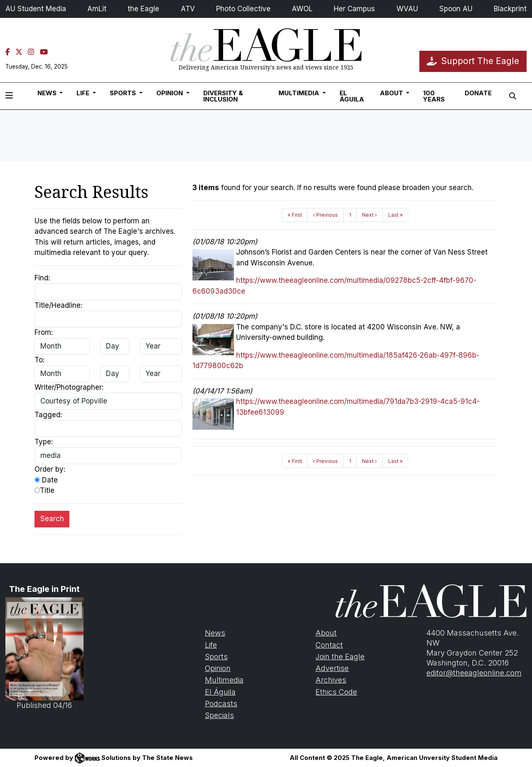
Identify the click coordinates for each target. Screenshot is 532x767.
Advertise (332, 668)
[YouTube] (44, 52)
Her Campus (354, 9)
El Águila (352, 96)
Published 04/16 (44, 653)
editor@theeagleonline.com (474, 673)
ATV (188, 9)
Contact (329, 645)
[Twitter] (19, 52)
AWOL (302, 9)
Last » (395, 215)
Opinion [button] (170, 93)
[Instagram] (31, 52)
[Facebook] (8, 52)
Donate (478, 93)
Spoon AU (456, 9)
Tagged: (48, 415)
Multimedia (224, 680)
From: (44, 332)
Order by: (50, 469)
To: (39, 360)
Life (211, 645)
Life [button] (84, 93)
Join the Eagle (340, 657)
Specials (219, 715)
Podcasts (221, 704)
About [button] (392, 93)
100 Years (434, 96)
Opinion (218, 668)
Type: (44, 442)
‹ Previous (325, 215)
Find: (42, 278)
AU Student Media (36, 9)
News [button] (48, 93)
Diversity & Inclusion (223, 96)
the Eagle (143, 9)
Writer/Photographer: (69, 387)
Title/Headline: (58, 305)
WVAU (407, 9)
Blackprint (510, 9)
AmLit (97, 9)
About (326, 633)
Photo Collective (243, 9)
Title (44, 490)
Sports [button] (124, 93)
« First (295, 215)
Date (46, 480)
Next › (369, 215)
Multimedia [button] (300, 93)
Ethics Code (336, 692)
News (215, 633)
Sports (216, 657)
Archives (331, 680)
